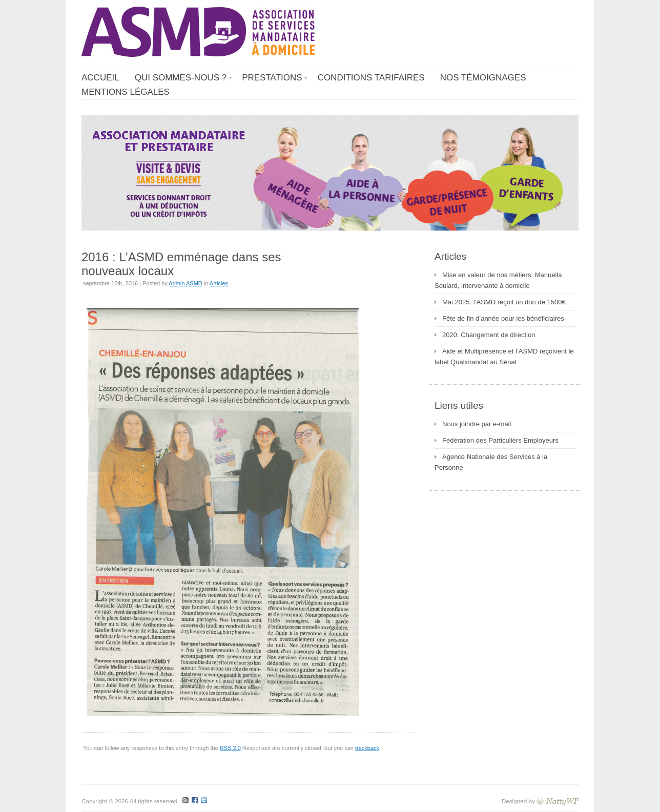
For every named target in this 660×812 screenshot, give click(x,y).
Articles (219, 283)
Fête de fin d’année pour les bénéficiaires (503, 318)
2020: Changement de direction (489, 335)
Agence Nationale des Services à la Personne (491, 462)
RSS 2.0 (230, 748)
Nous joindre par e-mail (477, 424)
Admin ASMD (185, 283)
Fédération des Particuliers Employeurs (500, 440)
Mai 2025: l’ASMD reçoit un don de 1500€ (504, 302)
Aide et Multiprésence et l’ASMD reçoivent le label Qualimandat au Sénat (504, 357)
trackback (367, 748)
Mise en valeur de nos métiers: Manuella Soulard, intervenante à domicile (498, 280)
